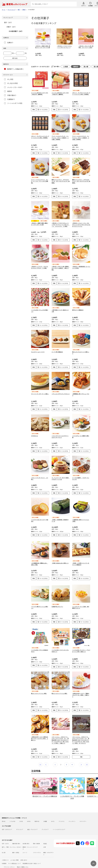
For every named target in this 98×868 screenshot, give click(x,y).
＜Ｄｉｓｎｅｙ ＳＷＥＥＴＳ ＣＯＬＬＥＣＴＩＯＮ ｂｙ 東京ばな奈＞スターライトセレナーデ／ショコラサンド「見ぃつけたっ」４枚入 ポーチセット (81, 735)
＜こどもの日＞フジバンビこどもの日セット (60, 646)
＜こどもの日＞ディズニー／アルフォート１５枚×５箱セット (81, 646)
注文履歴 (90, 6)
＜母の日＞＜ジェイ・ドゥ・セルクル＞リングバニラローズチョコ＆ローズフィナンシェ (81, 225)
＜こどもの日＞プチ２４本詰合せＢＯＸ (40, 646)
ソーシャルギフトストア (59, 825)
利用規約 (4, 859)
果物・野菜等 (36, 839)
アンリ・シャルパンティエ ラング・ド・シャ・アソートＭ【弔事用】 (40, 181)
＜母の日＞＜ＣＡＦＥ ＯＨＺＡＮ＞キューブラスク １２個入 (40, 267)
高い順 (86, 67)
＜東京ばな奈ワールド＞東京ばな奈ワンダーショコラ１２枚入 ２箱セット (40, 734)
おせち (53, 817)
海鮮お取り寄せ (16, 839)
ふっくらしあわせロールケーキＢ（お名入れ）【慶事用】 (60, 93)
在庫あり (9, 43)
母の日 (4, 817)
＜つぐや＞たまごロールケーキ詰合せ (40, 520)
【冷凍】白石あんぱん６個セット (60, 562)
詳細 (34, 109)
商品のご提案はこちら (23, 862)
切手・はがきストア (7, 825)
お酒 (44, 843)
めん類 (4, 848)
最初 (40, 760)
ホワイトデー (83, 817)
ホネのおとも (34, 436)
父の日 (21, 817)
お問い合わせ (24, 856)
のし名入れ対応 (11, 83)
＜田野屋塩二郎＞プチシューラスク (81, 395)
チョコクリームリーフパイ (38, 352)
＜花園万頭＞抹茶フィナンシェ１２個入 (81, 520)
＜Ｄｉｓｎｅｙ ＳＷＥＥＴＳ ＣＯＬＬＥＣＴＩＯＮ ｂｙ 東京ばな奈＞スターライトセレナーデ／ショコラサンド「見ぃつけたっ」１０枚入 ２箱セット (60, 735)
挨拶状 (8, 91)
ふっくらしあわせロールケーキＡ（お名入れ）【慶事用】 (40, 93)
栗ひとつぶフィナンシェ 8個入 (59, 689)
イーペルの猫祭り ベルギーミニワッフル (81, 478)
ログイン (84, 6)
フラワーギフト (37, 848)
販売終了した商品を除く (14, 69)
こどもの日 (12, 817)
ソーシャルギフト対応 (13, 103)
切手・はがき (5, 839)
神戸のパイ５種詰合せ (78, 310)
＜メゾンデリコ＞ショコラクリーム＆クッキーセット (60, 437)
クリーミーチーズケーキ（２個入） (40, 394)
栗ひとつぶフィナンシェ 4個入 (39, 689)
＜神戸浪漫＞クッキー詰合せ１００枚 (60, 311)
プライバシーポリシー (9, 862)
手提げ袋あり (10, 95)
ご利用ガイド (5, 856)
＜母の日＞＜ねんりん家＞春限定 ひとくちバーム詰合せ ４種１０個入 (61, 268)
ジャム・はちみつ (17, 843)
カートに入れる (44, 109)
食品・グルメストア (32, 825)
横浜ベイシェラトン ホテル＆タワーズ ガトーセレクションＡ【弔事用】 (61, 181)
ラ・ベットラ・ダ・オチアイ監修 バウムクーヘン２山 (61, 478)
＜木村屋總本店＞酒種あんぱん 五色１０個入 (40, 562)
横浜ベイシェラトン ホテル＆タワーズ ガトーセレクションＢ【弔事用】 (81, 181)
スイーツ (25, 848)
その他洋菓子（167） (16, 31)
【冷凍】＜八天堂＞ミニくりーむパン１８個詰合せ (81, 562)
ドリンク (35, 843)
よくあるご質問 (15, 856)
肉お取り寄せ (26, 839)
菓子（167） (8, 22)
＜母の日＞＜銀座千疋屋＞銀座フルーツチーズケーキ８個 (40, 224)
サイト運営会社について (15, 859)
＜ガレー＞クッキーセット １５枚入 (40, 478)
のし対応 (9, 79)
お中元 (29, 817)
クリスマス (62, 817)
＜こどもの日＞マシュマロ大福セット (40, 311)
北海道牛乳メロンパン (57, 604)
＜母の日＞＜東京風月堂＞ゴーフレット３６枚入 (81, 267)
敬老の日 (37, 817)
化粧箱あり (9, 99)
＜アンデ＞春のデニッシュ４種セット (40, 604)
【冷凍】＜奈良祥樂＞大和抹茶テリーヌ (60, 520)
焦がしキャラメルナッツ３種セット (81, 353)
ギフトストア (20, 825)
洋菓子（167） (11, 27)
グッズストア (45, 825)
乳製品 (45, 839)
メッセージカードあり (13, 87)
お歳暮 (45, 817)
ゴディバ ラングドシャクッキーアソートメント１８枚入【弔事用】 (81, 93)
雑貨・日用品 (16, 848)
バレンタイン (72, 817)
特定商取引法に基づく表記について (32, 859)
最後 (87, 760)
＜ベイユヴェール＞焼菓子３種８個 (81, 437)
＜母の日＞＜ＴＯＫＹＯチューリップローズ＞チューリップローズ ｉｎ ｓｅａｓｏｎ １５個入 (61, 225)
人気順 (65, 67)
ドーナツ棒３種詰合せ (57, 352)
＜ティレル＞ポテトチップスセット (61, 394)
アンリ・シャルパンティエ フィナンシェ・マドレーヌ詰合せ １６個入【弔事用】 (60, 138)
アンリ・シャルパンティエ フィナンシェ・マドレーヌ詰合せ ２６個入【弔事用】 (81, 138)
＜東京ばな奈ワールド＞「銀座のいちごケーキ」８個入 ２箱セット (81, 690)
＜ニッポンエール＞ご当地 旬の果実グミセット (81, 604)
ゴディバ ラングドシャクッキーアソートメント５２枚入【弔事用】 (40, 137)
